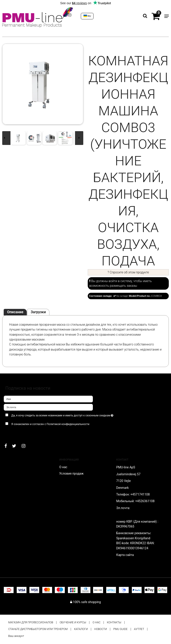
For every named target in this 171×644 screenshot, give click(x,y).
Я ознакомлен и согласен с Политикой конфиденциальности (50, 424)
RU (87, 16)
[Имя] (48, 399)
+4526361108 (145, 501)
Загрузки (38, 312)
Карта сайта (125, 555)
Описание (15, 312)
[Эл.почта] (48, 407)
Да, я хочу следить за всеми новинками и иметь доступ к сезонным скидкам (73, 415)
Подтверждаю (18, 433)
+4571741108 (140, 494)
